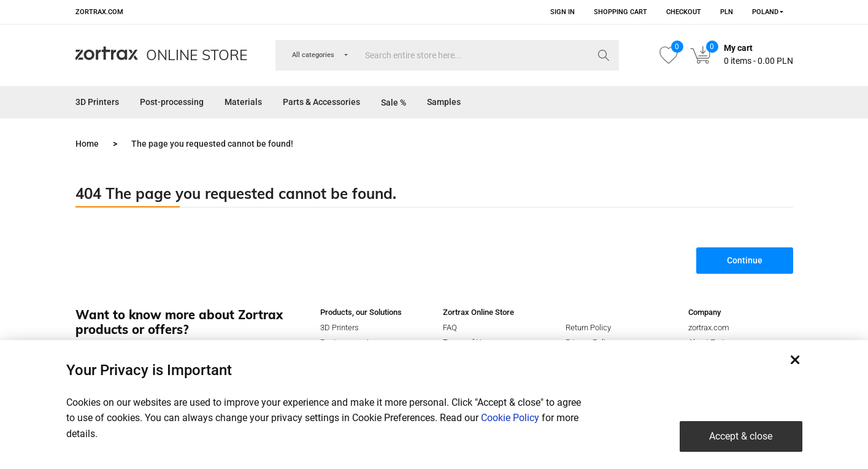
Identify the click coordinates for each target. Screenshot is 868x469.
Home (87, 144)
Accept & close (741, 436)
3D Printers (97, 102)
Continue (745, 260)
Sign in (563, 12)
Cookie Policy (510, 418)
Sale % (394, 103)
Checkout (684, 12)
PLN (727, 12)
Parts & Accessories (321, 102)
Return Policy (588, 328)
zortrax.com (99, 12)
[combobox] (764, 12)
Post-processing (172, 102)
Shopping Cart (620, 12)
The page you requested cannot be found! (212, 144)
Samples (444, 102)
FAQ (450, 328)
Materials (243, 102)
